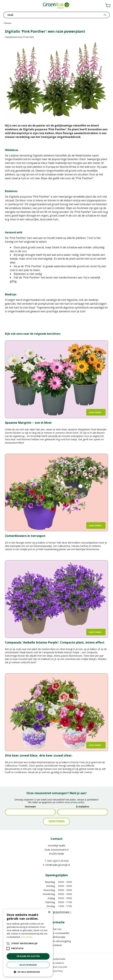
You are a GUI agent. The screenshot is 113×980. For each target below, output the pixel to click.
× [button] (49, 912)
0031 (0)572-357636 (58, 861)
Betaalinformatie (56, 937)
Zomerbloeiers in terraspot (25, 536)
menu (6, 6)
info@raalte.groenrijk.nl (58, 865)
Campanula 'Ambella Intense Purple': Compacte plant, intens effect (55, 642)
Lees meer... (96, 412)
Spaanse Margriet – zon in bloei (28, 423)
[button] (28, 972)
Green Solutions (56, 963)
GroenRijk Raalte (57, 845)
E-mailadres (83, 807)
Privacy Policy (56, 971)
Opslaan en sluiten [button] (28, 956)
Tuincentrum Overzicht (56, 967)
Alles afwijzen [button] (28, 965)
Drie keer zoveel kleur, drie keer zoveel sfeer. (39, 755)
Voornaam (30, 807)
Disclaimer (56, 945)
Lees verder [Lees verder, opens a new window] (27, 937)
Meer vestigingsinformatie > (57, 912)
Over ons (57, 929)
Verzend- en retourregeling (57, 941)
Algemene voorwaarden (57, 933)
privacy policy (77, 802)
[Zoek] (56, 15)
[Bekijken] (108, 5)
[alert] (28, 943)
